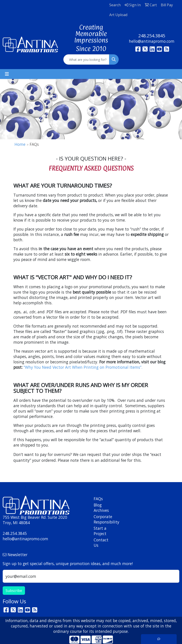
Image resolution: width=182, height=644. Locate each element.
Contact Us (101, 542)
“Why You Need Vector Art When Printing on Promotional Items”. (83, 367)
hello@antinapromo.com (152, 41)
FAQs (98, 499)
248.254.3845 (152, 36)
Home (20, 144)
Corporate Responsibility (102, 519)
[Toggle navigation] (7, 74)
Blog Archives (101, 508)
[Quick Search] (86, 59)
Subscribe (14, 591)
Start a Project (100, 531)
